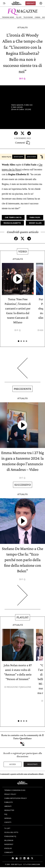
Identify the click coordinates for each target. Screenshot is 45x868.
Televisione (28, 17)
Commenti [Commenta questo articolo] (22, 143)
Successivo (23, 485)
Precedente (22, 389)
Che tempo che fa (13, 217)
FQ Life (19, 17)
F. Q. (24, 79)
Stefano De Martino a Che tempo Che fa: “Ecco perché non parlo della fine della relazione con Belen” (23, 560)
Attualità (22, 28)
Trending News (8, 17)
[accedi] (41, 3)
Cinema (38, 17)
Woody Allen (35, 223)
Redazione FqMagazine (19, 687)
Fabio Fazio (35, 217)
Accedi (13, 764)
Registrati (32, 764)
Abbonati (30, 3)
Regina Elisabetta (12, 223)
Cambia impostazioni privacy (16, 798)
